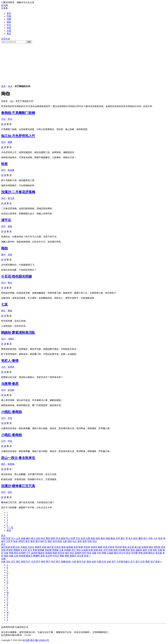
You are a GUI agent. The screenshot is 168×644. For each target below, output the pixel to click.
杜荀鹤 (22, 553)
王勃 (16, 556)
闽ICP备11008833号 (40, 640)
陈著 (81, 547)
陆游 (64, 547)
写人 (13, 538)
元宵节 (9, 541)
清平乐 (6, 220)
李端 (140, 553)
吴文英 (131, 547)
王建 (160, 550)
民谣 (60, 541)
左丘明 (49, 556)
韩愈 (155, 550)
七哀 (4, 304)
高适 (128, 553)
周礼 (18, 562)
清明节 (22, 541)
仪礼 (8, 562)
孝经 (43, 562)
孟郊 (145, 550)
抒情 (3, 538)
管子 (38, 562)
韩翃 (6, 556)
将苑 (23, 562)
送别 (38, 538)
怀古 (68, 538)
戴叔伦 (41, 553)
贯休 (128, 550)
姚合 (101, 550)
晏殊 (10, 226)
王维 (150, 550)
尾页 (9, 530)
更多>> (88, 556)
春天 (33, 538)
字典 (9, 16)
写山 (95, 541)
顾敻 (10, 142)
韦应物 (48, 550)
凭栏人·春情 (10, 361)
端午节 (44, 541)
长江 (75, 541)
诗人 (3, 544)
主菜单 (4, 8)
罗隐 (11, 553)
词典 (9, 19)
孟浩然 (34, 553)
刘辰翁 (111, 547)
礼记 (84, 562)
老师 (85, 541)
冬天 (131, 538)
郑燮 (13, 547)
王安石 (31, 547)
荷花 (160, 538)
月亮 (118, 538)
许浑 (106, 550)
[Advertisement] (84, 64)
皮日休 (61, 553)
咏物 (23, 538)
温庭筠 (139, 550)
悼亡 (145, 538)
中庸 (99, 562)
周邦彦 (157, 547)
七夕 (155, 538)
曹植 (10, 311)
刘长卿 (122, 550)
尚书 (53, 562)
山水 (18, 538)
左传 (104, 562)
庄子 (133, 562)
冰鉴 (109, 562)
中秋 (150, 538)
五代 (3, 142)
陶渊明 (37, 556)
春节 (28, 541)
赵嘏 (145, 553)
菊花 (33, 541)
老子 (114, 562)
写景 (8, 538)
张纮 (10, 255)
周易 (148, 562)
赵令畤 (11, 390)
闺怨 (4, 248)
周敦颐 (17, 550)
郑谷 (16, 553)
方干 (28, 553)
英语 (9, 34)
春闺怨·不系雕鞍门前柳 (18, 113)
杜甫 (91, 550)
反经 (94, 562)
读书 (55, 541)
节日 (78, 538)
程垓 (163, 547)
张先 (10, 492)
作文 (9, 25)
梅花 (103, 538)
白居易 (85, 550)
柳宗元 (152, 553)
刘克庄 (58, 547)
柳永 (10, 283)
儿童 (65, 541)
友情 (83, 538)
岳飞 (30, 550)
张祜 (67, 553)
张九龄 (159, 553)
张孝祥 (94, 547)
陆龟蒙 (41, 550)
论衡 (3, 562)
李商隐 (55, 550)
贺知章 (22, 556)
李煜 (35, 550)
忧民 (70, 541)
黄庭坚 (38, 547)
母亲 (80, 541)
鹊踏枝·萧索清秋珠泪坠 (18, 333)
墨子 (48, 562)
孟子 (138, 562)
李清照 (9, 550)
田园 (108, 538)
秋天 (43, 538)
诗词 (9, 28)
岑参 (6, 553)
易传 (89, 562)
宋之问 (122, 553)
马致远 (24, 547)
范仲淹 (118, 547)
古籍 (9, 31)
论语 (143, 562)
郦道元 (29, 556)
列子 (28, 562)
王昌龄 (110, 553)
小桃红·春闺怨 (11, 412)
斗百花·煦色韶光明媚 (16, 276)
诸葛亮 (73, 556)
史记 (153, 562)
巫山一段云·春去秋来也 (18, 458)
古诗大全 (6, 39)
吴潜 (105, 547)
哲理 (73, 538)
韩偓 (55, 553)
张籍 (96, 550)
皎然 (116, 550)
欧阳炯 (11, 464)
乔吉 (10, 119)
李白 (79, 550)
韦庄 (72, 553)
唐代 (3, 255)
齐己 (74, 550)
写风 (90, 541)
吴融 (94, 553)
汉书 (33, 562)
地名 (15, 541)
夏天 (123, 538)
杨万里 (50, 547)
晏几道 (11, 198)
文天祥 (24, 550)
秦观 (100, 547)
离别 (48, 538)
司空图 (134, 553)
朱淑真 (11, 170)
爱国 (63, 538)
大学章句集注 (123, 562)
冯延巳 (11, 339)
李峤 (104, 553)
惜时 (50, 541)
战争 (98, 538)
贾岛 (133, 550)
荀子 (58, 562)
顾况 (116, 553)
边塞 (88, 538)
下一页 (10, 528)
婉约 (28, 538)
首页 (9, 13)
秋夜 (4, 164)
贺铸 (3, 550)
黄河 (38, 541)
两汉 (3, 311)
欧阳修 (70, 547)
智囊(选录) (66, 562)
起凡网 (4, 5)
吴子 (13, 562)
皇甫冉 (78, 553)
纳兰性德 (6, 547)
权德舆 (49, 553)
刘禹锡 (67, 550)
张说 (89, 553)
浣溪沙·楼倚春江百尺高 (18, 486)
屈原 (43, 556)
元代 (3, 119)
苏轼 (44, 547)
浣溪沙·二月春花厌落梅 (18, 192)
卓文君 (80, 556)
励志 (136, 538)
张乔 (84, 553)
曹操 (62, 556)
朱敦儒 (145, 547)
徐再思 (11, 367)
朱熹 (76, 547)
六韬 (74, 562)
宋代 (3, 170)
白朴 (18, 547)
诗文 (10, 86)
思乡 (58, 538)
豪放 (113, 538)
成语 (9, 22)
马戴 (11, 556)
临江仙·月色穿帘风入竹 (18, 136)
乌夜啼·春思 (10, 384)
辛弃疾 (87, 547)
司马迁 (56, 556)
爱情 (53, 538)
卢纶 (99, 553)
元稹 (61, 550)
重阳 (140, 538)
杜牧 (111, 550)
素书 (79, 562)
